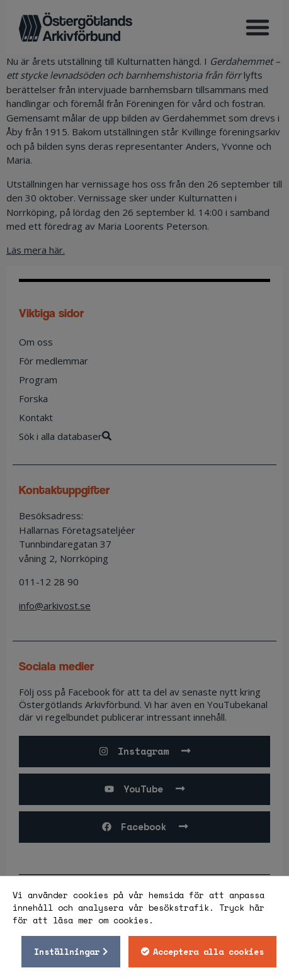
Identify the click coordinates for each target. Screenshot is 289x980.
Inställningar (67, 952)
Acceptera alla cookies (208, 952)
